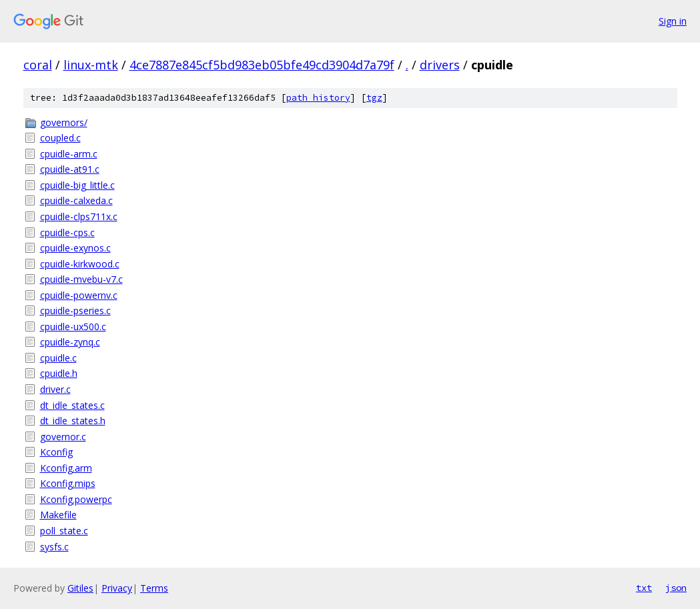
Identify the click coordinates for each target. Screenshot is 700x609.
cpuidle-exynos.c (75, 248)
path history (318, 98)
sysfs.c (54, 547)
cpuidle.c (58, 358)
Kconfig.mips (68, 483)
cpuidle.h (59, 373)
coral (38, 65)
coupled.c (60, 138)
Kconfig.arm (66, 468)
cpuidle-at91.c (70, 169)
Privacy (117, 588)
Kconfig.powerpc (76, 499)
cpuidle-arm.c (69, 154)
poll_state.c (64, 531)
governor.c (63, 437)
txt (644, 588)
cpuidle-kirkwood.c (80, 264)
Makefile (58, 515)
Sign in (673, 21)
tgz (374, 98)
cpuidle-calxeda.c (76, 200)
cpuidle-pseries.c (75, 311)
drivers (440, 65)
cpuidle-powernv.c (79, 295)
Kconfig (56, 452)
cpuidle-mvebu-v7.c (81, 279)
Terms (154, 588)
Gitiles (80, 588)
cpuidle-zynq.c (70, 342)
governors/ (64, 122)
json (676, 588)
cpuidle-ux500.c (73, 327)
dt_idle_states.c (72, 405)
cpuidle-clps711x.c (79, 216)
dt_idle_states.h (73, 421)
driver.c (55, 389)
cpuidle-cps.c (67, 232)
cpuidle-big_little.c (77, 185)
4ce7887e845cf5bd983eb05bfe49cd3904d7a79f (262, 65)
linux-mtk (91, 65)
